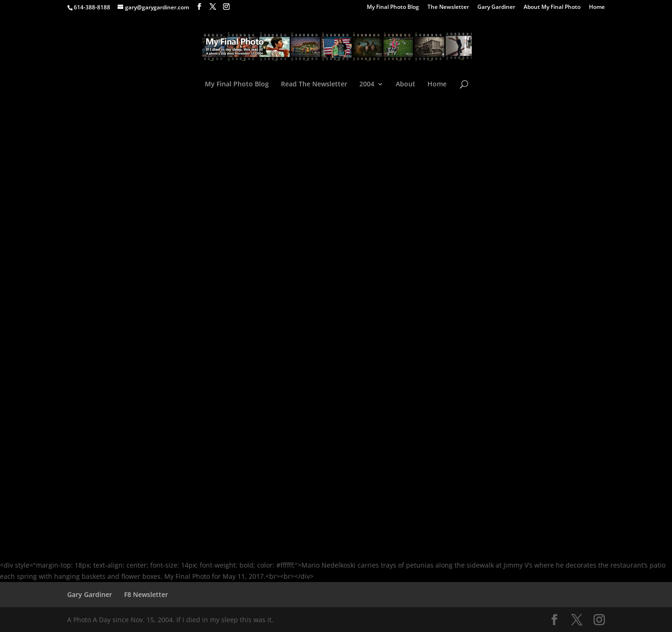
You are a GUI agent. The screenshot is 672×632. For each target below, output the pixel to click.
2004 (367, 84)
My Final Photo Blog (393, 7)
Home (597, 7)
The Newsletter (448, 7)
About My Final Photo (552, 7)
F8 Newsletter (146, 594)
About (406, 84)
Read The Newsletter (314, 84)
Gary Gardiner (496, 7)
